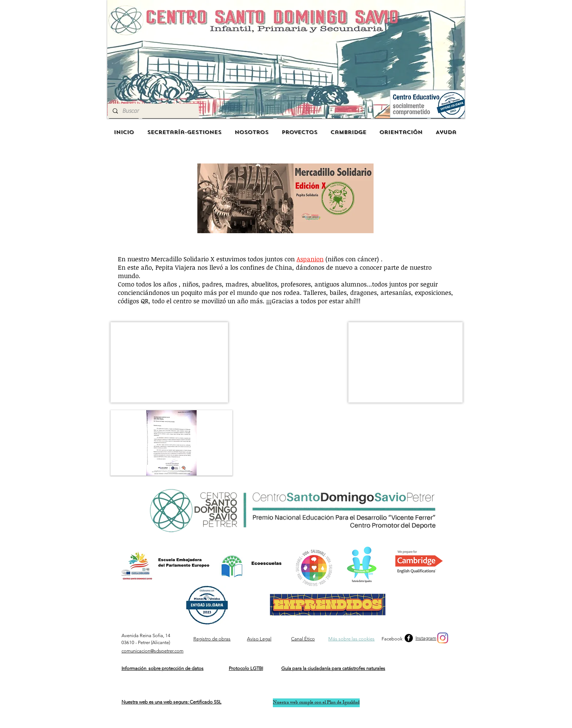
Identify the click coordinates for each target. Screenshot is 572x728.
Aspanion (310, 259)
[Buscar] (153, 111)
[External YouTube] (289, 362)
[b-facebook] (409, 638)
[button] (169, 362)
